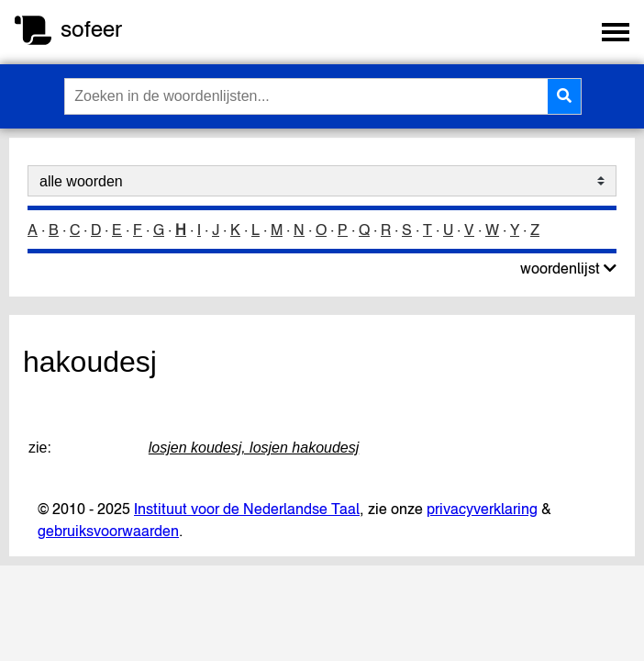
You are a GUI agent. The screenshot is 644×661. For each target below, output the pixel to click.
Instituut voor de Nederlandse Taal (247, 509)
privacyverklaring (482, 509)
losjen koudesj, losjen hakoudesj (254, 448)
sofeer (91, 29)
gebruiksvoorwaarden (108, 531)
